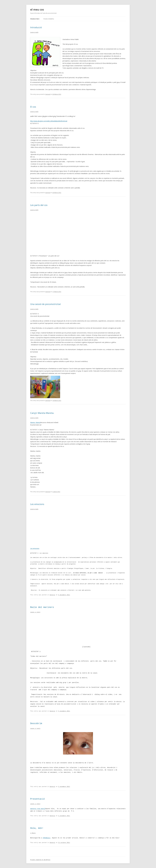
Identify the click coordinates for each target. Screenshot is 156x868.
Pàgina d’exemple (49, 19)
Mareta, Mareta (35, 422)
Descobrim (36, 723)
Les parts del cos (39, 205)
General (48, 94)
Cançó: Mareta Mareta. (42, 413)
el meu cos (37, 10)
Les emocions (37, 504)
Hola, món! (37, 828)
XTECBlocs (47, 838)
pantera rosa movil (38, 808)
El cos (33, 107)
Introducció (36, 27)
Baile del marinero (42, 607)
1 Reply (33, 833)
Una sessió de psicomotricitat (46, 304)
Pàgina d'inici (35, 19)
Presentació (37, 799)
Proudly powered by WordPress (40, 860)
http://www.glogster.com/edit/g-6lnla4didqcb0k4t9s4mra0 (49, 121)
